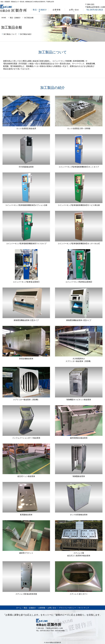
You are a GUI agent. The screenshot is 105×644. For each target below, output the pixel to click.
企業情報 (57, 10)
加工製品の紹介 (26, 34)
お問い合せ (74, 10)
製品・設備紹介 (40, 10)
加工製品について (10, 34)
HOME (4, 18)
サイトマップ (84, 608)
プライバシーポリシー (67, 608)
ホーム (19, 608)
